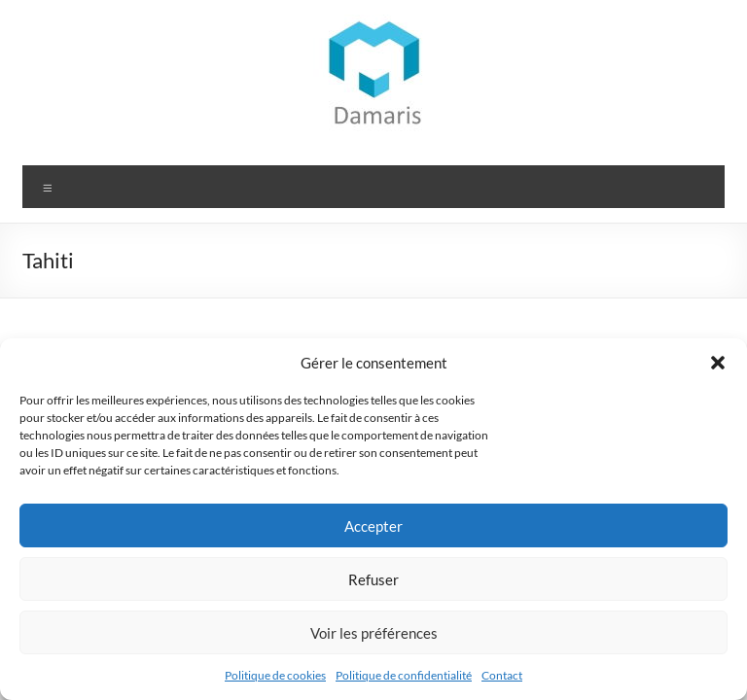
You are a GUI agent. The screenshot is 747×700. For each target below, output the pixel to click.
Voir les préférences (374, 633)
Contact (502, 675)
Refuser (373, 579)
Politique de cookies (275, 675)
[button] (718, 363)
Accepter (373, 526)
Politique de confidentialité (404, 675)
